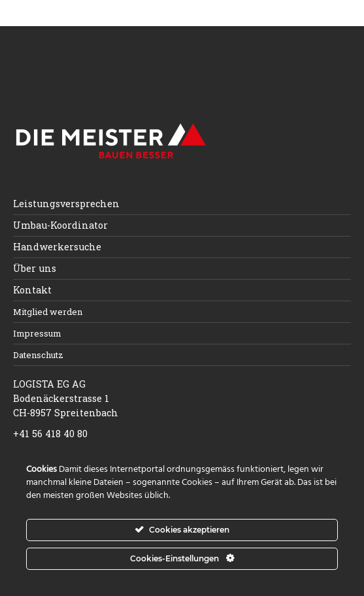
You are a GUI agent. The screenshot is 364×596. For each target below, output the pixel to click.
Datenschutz (38, 355)
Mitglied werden (48, 312)
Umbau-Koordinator (60, 225)
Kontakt (32, 290)
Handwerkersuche (57, 247)
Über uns (35, 268)
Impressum (37, 333)
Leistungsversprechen (66, 204)
